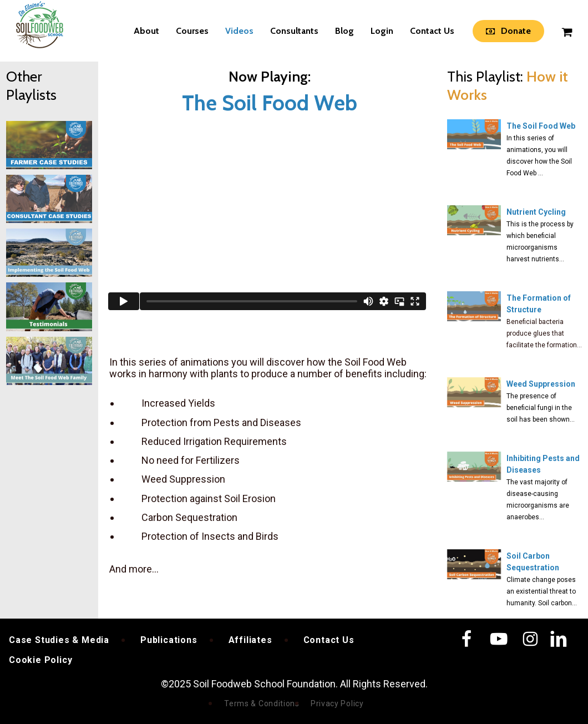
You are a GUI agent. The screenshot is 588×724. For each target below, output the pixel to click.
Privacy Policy (337, 703)
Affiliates (250, 640)
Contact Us (329, 640)
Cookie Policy (40, 660)
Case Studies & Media (59, 640)
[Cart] (566, 31)
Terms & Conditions (262, 703)
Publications (169, 640)
